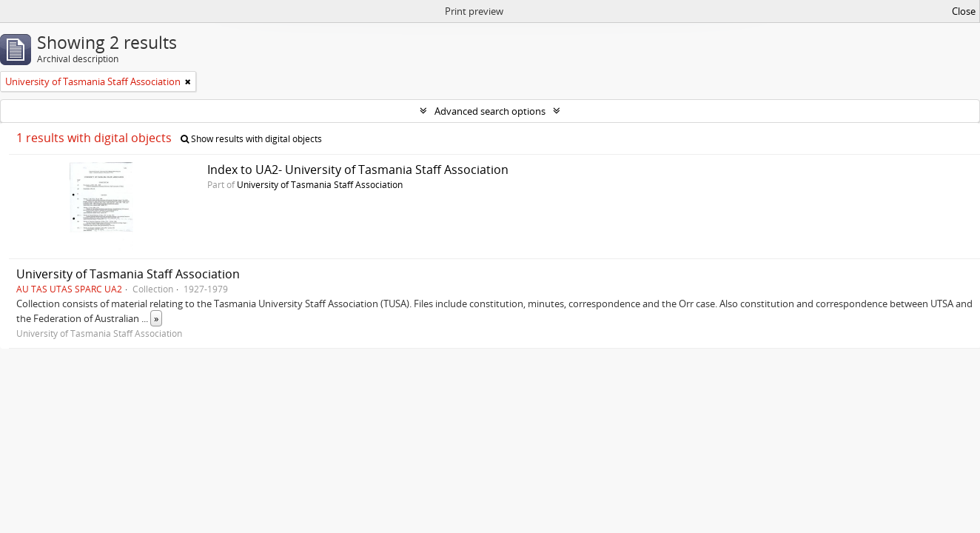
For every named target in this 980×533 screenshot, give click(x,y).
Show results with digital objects (251, 139)
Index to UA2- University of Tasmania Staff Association (358, 170)
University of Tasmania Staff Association (320, 184)
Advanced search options (490, 111)
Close (964, 11)
